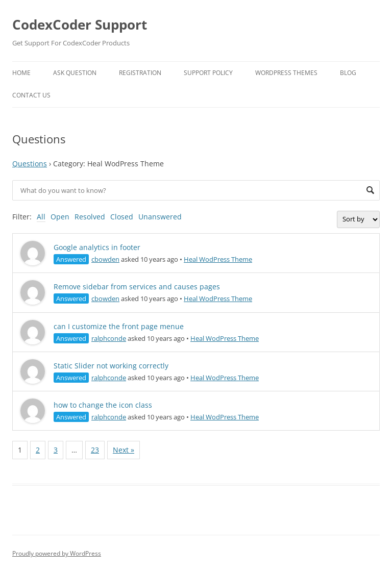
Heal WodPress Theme (218, 259)
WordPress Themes (286, 73)
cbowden (105, 259)
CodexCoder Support (80, 24)
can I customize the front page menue (119, 326)
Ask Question (75, 73)
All (41, 217)
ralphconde (109, 338)
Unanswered (160, 217)
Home (21, 73)
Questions (30, 164)
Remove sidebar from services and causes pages (137, 287)
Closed (122, 217)
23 (95, 450)
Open (60, 217)
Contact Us (31, 95)
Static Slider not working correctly (111, 366)
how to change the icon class (103, 405)
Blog (348, 73)
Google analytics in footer (97, 247)
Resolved (90, 217)
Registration (140, 73)
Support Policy (208, 73)
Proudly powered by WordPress (57, 553)
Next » (124, 450)
